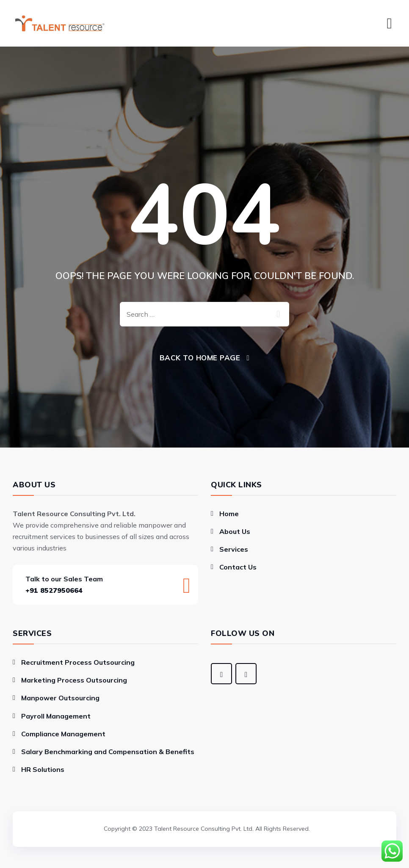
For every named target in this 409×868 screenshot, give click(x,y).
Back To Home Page (200, 358)
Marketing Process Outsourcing (74, 680)
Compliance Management (63, 734)
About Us (235, 531)
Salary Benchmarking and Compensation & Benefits (108, 752)
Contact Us (238, 567)
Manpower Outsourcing (60, 698)
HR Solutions (43, 769)
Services (234, 549)
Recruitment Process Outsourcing (78, 662)
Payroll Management (56, 716)
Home (229, 514)
